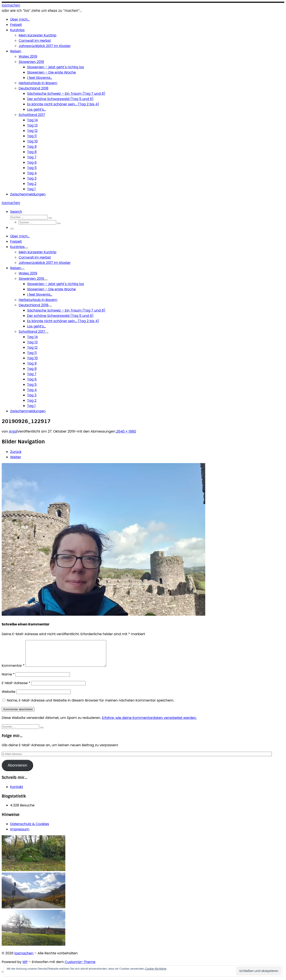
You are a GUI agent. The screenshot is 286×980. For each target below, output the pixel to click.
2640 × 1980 (126, 431)
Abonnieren (17, 770)
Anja (13, 431)
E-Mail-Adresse (16, 688)
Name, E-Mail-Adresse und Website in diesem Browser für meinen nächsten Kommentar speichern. (90, 705)
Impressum (20, 834)
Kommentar (13, 671)
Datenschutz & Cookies (30, 829)
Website (8, 697)
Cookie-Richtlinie (156, 969)
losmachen (24, 958)
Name (8, 679)
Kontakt (17, 792)
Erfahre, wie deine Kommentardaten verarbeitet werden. (149, 723)
